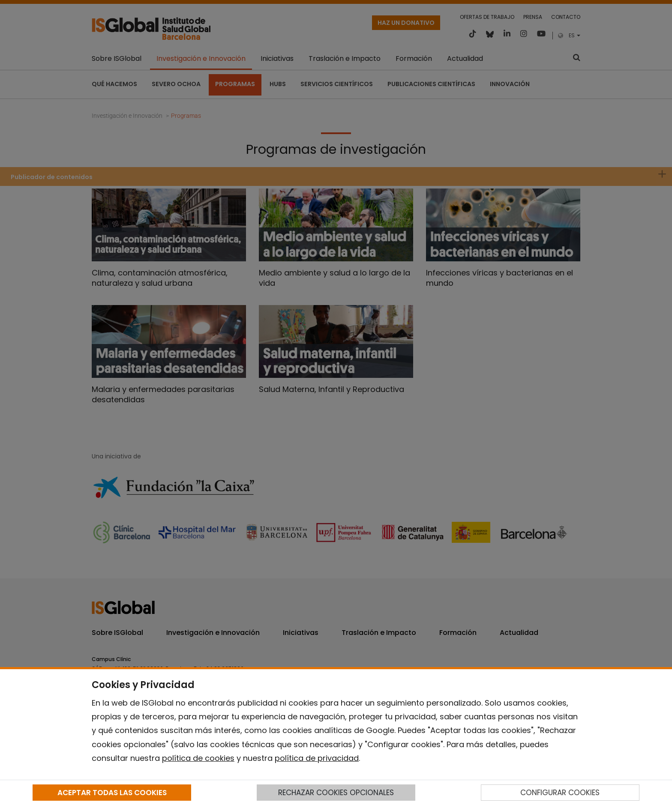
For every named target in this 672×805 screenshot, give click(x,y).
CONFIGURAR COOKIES (560, 793)
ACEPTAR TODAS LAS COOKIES (112, 793)
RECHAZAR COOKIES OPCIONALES (336, 793)
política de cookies (198, 758)
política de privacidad (317, 758)
